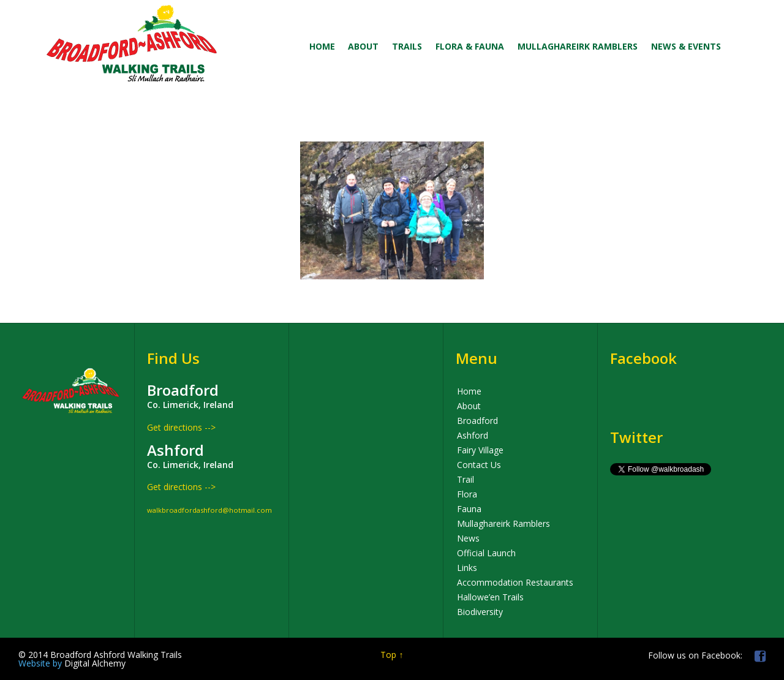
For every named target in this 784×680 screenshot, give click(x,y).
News (468, 538)
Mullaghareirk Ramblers (503, 523)
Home (469, 391)
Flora (467, 494)
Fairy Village (480, 450)
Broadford (477, 421)
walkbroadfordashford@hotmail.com (209, 510)
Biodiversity (480, 612)
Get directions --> (181, 427)
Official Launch (486, 553)
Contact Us (479, 465)
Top (388, 655)
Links (467, 568)
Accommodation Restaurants (515, 582)
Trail (466, 479)
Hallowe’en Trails (490, 597)
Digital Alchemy (72, 663)
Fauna (469, 509)
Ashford (473, 435)
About (469, 406)
